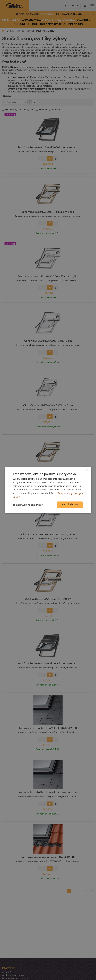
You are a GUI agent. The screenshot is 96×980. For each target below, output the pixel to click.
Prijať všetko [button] (70, 505)
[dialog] (48, 490)
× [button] (86, 470)
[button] (28, 505)
